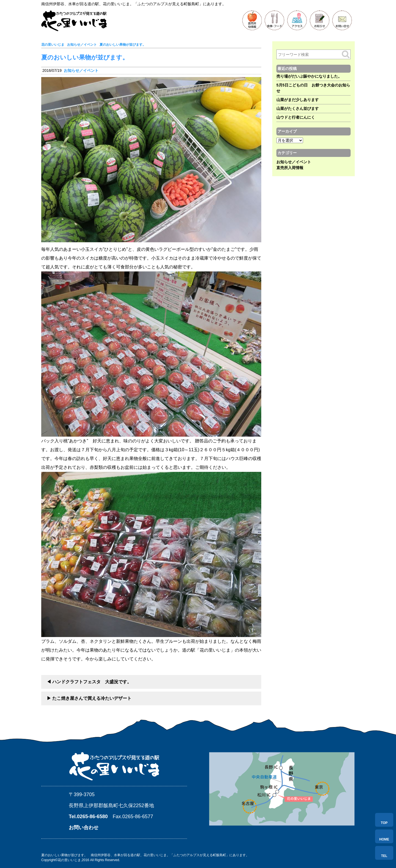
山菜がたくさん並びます (298, 108)
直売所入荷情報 (290, 168)
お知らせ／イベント (81, 70)
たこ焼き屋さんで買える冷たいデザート (92, 698)
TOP (384, 823)
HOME (384, 839)
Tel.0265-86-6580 (88, 817)
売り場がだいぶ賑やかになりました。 (309, 76)
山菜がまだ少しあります (298, 100)
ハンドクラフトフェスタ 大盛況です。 (92, 682)
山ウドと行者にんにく (296, 117)
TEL (384, 856)
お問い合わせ (84, 828)
